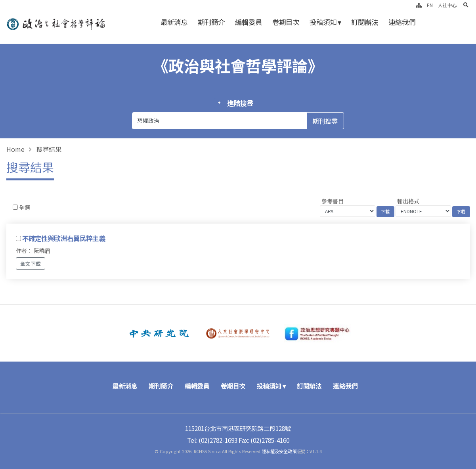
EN (430, 5)
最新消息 (174, 22)
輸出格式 (408, 201)
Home (15, 149)
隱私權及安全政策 (279, 451)
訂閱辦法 (365, 22)
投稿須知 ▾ (325, 22)
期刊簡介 (211, 22)
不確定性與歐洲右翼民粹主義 (64, 238)
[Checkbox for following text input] (15, 207)
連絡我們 (402, 22)
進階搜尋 (240, 103)
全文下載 (31, 263)
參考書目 (333, 201)
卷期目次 (286, 22)
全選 (25, 207)
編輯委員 (249, 22)
